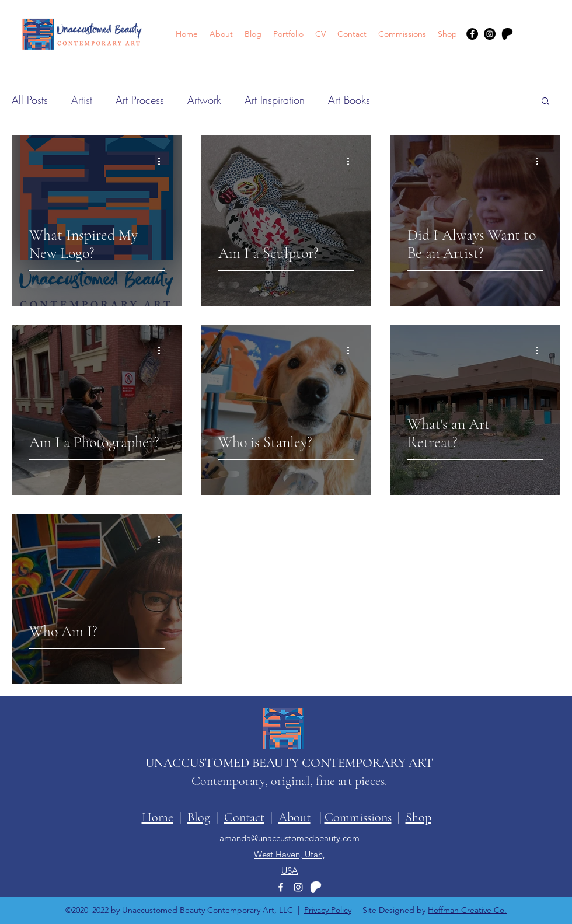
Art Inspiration (275, 100)
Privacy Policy (328, 910)
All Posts (30, 100)
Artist (82, 100)
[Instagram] (490, 34)
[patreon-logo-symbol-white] (316, 887)
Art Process (140, 100)
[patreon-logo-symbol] (507, 34)
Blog (199, 817)
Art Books (349, 100)
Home (158, 817)
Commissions (358, 817)
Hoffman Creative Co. (467, 910)
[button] (545, 102)
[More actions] (163, 161)
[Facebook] (472, 34)
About (294, 817)
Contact (244, 817)
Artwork (204, 100)
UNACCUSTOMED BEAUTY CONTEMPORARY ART (289, 763)
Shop (418, 817)
